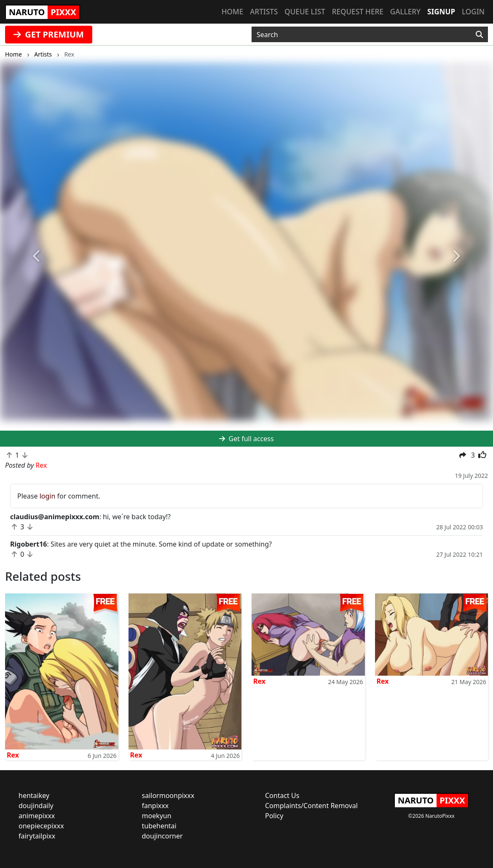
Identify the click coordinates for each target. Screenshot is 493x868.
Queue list (305, 12)
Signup (441, 12)
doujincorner (162, 836)
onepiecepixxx (41, 826)
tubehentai (159, 826)
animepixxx (37, 816)
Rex (13, 755)
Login (473, 12)
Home (232, 12)
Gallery (405, 12)
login (48, 496)
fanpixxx (155, 806)
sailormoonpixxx (168, 795)
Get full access (246, 439)
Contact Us (282, 795)
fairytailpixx (37, 836)
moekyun (157, 816)
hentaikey (34, 795)
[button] (37, 256)
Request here (358, 12)
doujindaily (36, 806)
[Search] (479, 35)
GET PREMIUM (49, 34)
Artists (264, 12)
